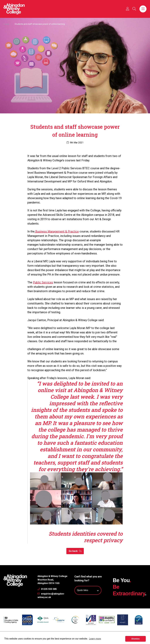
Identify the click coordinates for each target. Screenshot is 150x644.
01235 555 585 (47, 589)
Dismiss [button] (136, 639)
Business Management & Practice (57, 231)
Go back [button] (75, 551)
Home (6, 24)
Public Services (43, 282)
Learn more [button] (95, 639)
